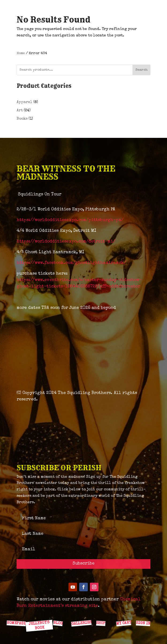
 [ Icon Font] (38, 611)
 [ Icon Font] (17, 611)
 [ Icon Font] (80, 611)
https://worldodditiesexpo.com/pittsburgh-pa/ (70, 220)
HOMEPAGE (16, 623)
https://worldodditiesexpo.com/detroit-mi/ (66, 242)
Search (142, 70)
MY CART (123, 623)
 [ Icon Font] (101, 611)
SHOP (101, 623)
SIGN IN (143, 623)
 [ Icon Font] (59, 611)
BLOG (58, 623)
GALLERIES (81, 623)
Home (21, 53)
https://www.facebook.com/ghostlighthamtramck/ (71, 263)
